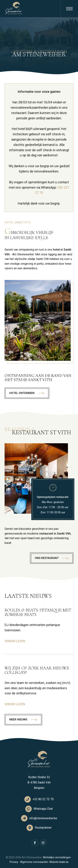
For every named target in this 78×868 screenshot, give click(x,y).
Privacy (14, 862)
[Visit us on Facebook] (35, 843)
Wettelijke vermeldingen (57, 857)
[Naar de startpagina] (14, 8)
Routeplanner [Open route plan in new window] (43, 828)
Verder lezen (15, 641)
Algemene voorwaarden (34, 862)
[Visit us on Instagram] (43, 843)
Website (54, 862)
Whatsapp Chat (43, 809)
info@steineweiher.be (43, 818)
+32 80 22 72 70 (43, 799)
